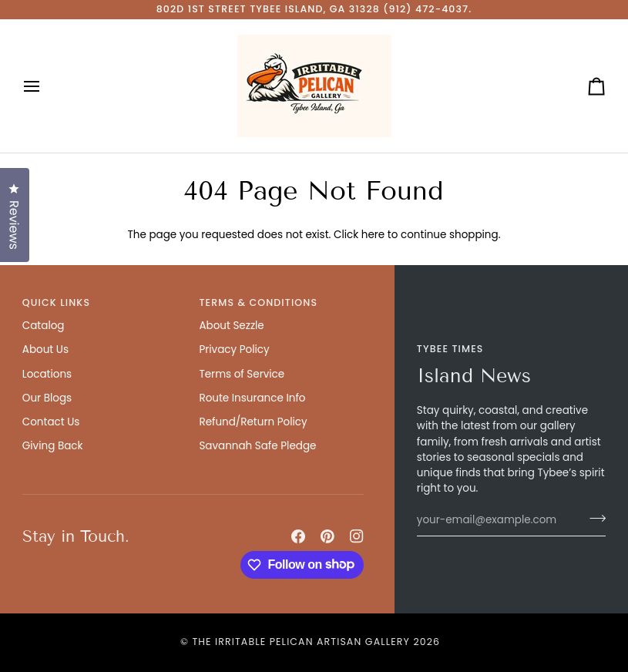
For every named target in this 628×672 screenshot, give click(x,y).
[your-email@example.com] (499, 521)
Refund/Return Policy (253, 422)
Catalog (44, 326)
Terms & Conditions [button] (258, 302)
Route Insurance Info (252, 398)
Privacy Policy (234, 349)
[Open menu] (45, 86)
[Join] (593, 519)
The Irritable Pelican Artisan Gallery (301, 642)
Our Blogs (47, 398)
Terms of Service (242, 374)
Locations (47, 374)
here (373, 235)
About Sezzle (231, 326)
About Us (45, 349)
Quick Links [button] (56, 302)
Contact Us (51, 422)
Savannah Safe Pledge (257, 446)
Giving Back (53, 446)
